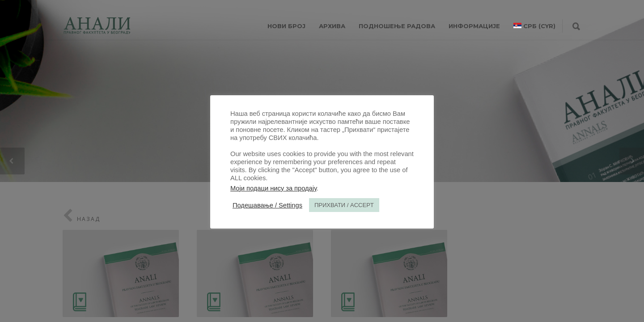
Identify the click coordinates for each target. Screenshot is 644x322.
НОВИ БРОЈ (286, 26)
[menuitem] (534, 26)
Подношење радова (397, 26)
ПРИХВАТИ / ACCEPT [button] (344, 205)
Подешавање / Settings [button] (267, 205)
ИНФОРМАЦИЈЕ (474, 26)
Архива (332, 26)
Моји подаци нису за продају (273, 188)
